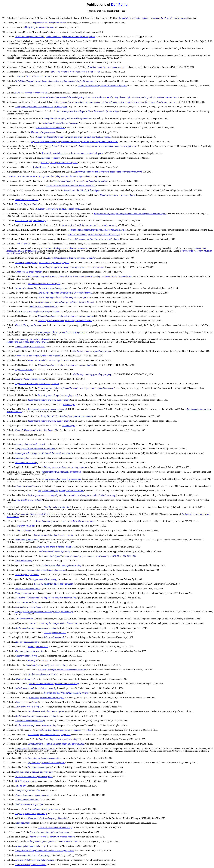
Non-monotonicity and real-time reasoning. (34, 772)
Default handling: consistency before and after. (59, 739)
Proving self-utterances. (38, 660)
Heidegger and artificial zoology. (43, 579)
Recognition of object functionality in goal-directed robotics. (67, 416)
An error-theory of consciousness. (30, 346)
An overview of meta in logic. (28, 607)
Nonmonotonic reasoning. (27, 463)
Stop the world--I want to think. (58, 507)
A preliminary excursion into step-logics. (46, 697)
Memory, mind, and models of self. (30, 444)
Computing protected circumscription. (44, 758)
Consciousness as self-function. (29, 272)
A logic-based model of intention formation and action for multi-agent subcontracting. (73, 137)
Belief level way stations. (26, 781)
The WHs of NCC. (23, 244)
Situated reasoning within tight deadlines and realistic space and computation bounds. (76, 388)
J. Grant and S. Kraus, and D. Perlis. (52, 176)
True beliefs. (21, 786)
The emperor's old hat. (25, 526)
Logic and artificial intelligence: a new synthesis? (37, 384)
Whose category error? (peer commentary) (33, 795)
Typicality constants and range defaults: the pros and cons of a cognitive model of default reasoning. (72, 495)
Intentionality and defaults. (27, 486)
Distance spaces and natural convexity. (55, 827)
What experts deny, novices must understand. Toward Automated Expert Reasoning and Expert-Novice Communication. (80, 276)
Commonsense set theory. (26, 602)
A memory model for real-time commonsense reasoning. (62, 670)
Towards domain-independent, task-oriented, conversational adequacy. (73, 153)
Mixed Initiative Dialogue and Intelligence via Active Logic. (94, 234)
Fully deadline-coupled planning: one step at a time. (61, 491)
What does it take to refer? (27, 200)
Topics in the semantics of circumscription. (34, 776)
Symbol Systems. (40, 167)
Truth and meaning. (24, 561)
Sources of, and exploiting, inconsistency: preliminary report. (42, 263)
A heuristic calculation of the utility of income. (50, 832)
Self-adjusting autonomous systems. (39, 27)
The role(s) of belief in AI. (27, 204)
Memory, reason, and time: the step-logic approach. (67, 467)
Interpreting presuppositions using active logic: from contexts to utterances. (71, 267)
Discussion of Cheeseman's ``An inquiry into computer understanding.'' (46, 598)
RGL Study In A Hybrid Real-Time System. (59, 162)
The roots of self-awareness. (43, 132)
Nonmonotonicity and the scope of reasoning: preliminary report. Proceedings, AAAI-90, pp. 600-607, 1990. (89, 556)
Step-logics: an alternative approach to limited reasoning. (54, 684)
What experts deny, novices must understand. (48, 409)
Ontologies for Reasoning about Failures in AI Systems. (102, 86)
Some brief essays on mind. (27, 575)
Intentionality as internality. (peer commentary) (47, 665)
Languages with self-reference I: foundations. (35, 748)
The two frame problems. (55, 633)
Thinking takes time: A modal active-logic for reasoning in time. (66, 316)
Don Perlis (119, 5)
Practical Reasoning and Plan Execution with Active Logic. (94, 239)
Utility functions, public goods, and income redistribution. (53, 841)
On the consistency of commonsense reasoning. (36, 628)
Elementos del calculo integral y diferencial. (48, 818)
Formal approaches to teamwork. (50, 128)
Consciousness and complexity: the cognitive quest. (38, 311)
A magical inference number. (28, 790)
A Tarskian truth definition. (27, 800)
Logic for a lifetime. (24, 370)
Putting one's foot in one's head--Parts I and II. (27, 342)
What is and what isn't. (25, 679)
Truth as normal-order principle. (30, 804)
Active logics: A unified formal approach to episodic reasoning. (90, 225)
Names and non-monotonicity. (28, 588)
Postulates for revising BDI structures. (63, 32)
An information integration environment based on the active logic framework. (108, 172)
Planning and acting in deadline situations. (56, 547)
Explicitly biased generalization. (43, 307)
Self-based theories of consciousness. (31, 93)
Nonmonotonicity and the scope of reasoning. (61, 472)
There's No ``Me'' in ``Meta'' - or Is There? (34, 76)
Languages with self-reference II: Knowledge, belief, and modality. (44, 453)
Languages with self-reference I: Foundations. (35, 449)
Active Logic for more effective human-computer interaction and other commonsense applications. (95, 146)
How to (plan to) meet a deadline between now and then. (72, 258)
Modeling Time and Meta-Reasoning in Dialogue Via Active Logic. (97, 230)
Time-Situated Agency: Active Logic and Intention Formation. (80, 181)
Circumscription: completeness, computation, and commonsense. (56, 744)
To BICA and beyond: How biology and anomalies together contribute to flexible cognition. (55, 37)
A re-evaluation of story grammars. (43, 809)
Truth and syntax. (23, 823)
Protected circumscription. (39, 767)
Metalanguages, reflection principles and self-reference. (61, 332)
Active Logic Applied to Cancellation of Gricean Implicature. (65, 293)
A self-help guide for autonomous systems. (106, 67)
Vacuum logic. (69, 404)
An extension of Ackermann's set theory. (33, 855)
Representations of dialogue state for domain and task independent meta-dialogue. (130, 213)
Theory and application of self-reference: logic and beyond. (41, 107)
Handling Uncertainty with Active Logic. (118, 195)
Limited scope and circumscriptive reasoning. (62, 479)
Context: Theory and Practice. (29, 325)
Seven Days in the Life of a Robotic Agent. (82, 190)
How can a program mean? (27, 642)
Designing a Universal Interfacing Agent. (60, 123)
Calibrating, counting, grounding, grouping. (93, 351)
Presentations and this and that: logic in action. (49, 360)
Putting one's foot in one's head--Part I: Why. (35, 514)
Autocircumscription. (24, 619)
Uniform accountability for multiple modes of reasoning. (53, 623)
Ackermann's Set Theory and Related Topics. (35, 860)
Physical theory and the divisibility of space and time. (52, 837)
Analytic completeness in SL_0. (42, 674)
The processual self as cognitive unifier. (49, 23)
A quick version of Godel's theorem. (31, 865)
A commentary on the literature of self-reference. (49, 735)
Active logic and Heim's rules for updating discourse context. (65, 321)
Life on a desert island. (54, 637)
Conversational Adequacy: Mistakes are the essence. (64, 248)
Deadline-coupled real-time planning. (54, 551)
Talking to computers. (51, 158)
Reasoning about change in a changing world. (58, 395)
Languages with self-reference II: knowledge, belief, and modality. (44, 612)
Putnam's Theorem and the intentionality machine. (37, 430)
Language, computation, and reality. (31, 814)
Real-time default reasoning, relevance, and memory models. (65, 730)
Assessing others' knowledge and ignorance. (46, 570)
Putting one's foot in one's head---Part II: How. (36, 339)
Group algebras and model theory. (30, 846)
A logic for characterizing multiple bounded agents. (58, 209)
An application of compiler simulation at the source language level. (45, 851)
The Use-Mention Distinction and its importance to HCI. (71, 186)
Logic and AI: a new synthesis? (29, 500)
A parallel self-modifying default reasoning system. (66, 693)
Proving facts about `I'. (38, 647)
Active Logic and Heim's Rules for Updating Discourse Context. (66, 302)
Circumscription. (23, 458)
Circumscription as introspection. (30, 651)
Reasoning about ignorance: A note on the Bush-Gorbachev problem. (66, 521)
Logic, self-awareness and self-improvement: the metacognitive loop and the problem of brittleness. (74, 142)
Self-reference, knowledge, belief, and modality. (36, 688)
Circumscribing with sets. (26, 656)
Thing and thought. (24, 530)
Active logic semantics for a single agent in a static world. (75, 72)
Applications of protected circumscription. (46, 763)
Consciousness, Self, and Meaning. (31, 221)
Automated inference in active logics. (44, 283)
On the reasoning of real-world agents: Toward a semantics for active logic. (87, 111)
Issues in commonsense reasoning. (30, 721)
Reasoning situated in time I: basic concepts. (54, 535)
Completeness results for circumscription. (46, 711)
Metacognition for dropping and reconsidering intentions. (67, 118)
